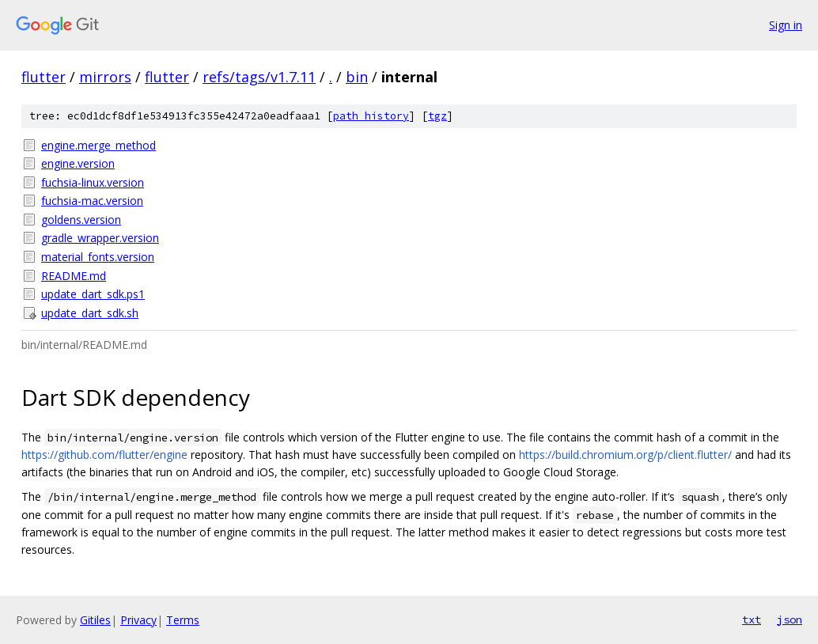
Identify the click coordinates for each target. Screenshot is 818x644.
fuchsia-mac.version (92, 201)
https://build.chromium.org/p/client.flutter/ (625, 455)
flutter (44, 77)
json (790, 619)
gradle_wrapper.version (100, 238)
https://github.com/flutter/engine (104, 455)
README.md (74, 276)
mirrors (105, 77)
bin (357, 77)
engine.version (78, 163)
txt (752, 619)
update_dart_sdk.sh (90, 313)
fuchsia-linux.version (93, 182)
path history (371, 116)
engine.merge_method (98, 145)
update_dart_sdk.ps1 (93, 294)
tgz (437, 116)
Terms (183, 620)
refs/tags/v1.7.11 (259, 77)
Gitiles (95, 620)
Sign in (786, 25)
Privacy (138, 620)
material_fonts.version (98, 257)
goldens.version (81, 220)
